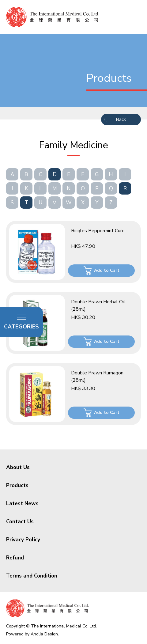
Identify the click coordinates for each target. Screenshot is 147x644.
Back (121, 119)
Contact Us (20, 522)
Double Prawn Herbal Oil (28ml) (98, 305)
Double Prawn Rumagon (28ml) (97, 377)
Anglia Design (44, 634)
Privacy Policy (23, 540)
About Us (18, 467)
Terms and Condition (32, 576)
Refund (15, 558)
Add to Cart (107, 270)
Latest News (22, 504)
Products (17, 485)
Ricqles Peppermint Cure (98, 231)
